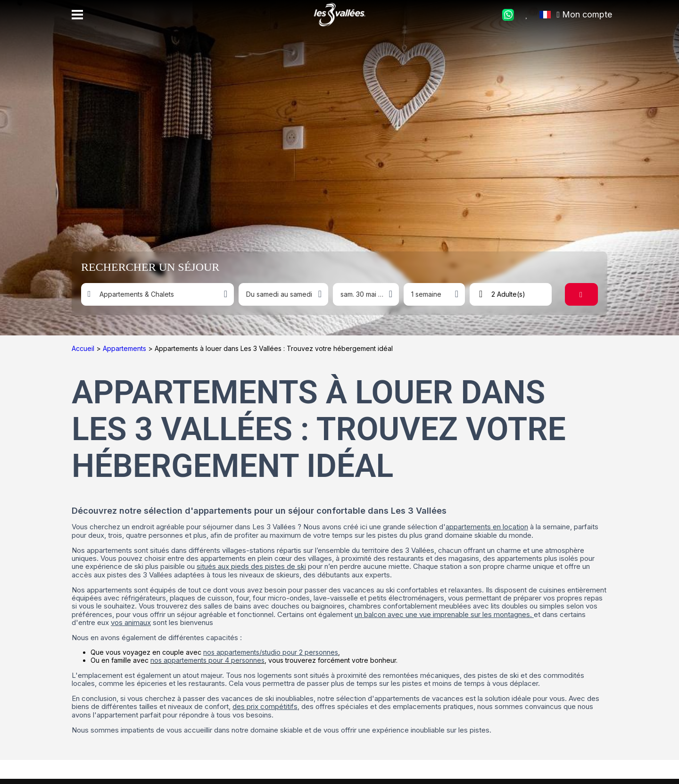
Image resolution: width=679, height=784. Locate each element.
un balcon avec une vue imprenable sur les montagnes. (444, 614)
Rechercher (586, 294)
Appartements (125, 348)
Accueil (84, 348)
